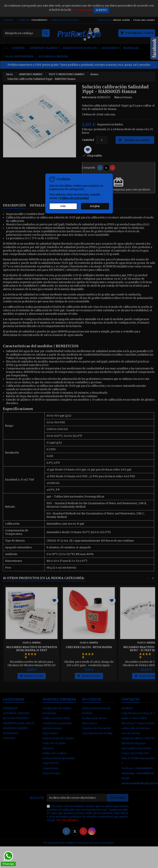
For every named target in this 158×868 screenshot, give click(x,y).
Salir (63, 206)
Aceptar (95, 206)
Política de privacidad (74, 198)
